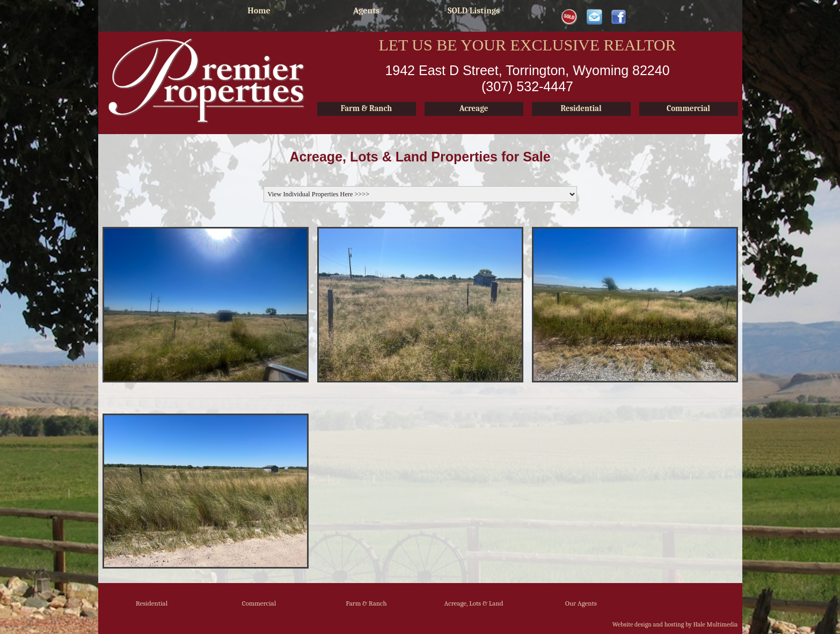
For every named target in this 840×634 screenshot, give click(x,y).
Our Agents (581, 603)
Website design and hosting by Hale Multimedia (675, 624)
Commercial (259, 603)
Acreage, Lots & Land (473, 603)
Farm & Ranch (366, 603)
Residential (152, 603)
